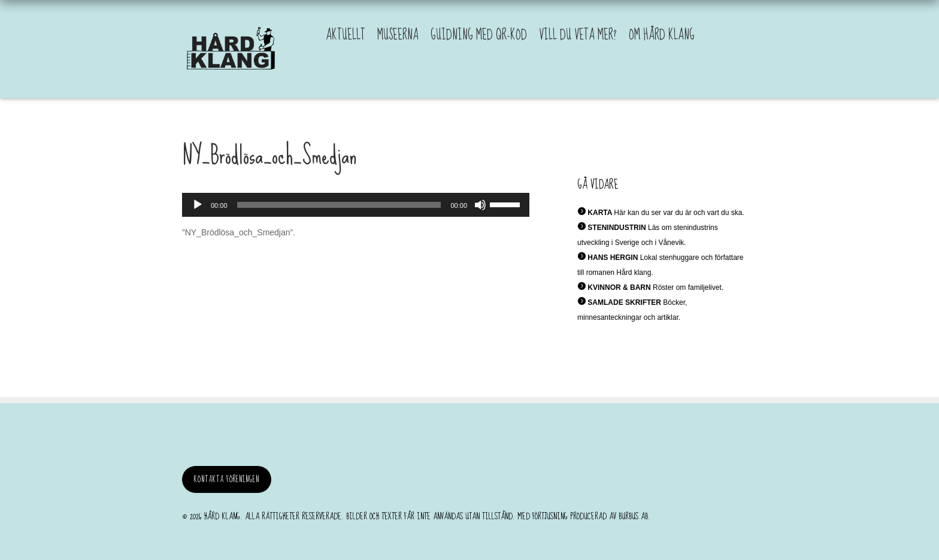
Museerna (398, 35)
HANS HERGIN (613, 258)
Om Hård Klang (662, 35)
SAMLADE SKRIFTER (624, 302)
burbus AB (633, 516)
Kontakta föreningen (227, 479)
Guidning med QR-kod (479, 35)
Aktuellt (346, 35)
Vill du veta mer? (578, 35)
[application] (356, 205)
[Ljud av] (480, 205)
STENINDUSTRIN (617, 228)
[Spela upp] (198, 205)
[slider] (339, 205)
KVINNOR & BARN (619, 287)
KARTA (600, 213)
